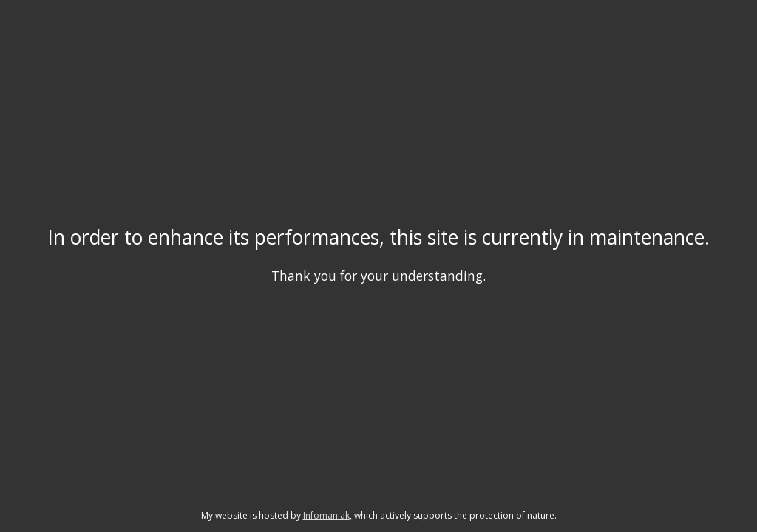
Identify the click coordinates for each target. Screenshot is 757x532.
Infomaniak (326, 515)
